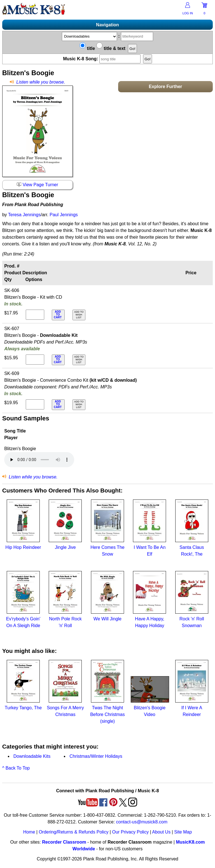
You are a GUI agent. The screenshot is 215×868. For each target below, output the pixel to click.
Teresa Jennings (24, 215)
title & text (111, 48)
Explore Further (165, 87)
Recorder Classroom (64, 842)
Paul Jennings (64, 215)
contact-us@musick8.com (142, 822)
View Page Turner (38, 185)
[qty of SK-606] (35, 315)
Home (29, 832)
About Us (161, 832)
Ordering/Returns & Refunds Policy (73, 832)
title (87, 48)
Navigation (107, 25)
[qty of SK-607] (35, 360)
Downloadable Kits (32, 756)
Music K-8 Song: (102, 59)
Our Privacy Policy (130, 832)
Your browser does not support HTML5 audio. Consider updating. (39, 460)
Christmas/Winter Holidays (96, 756)
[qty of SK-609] (35, 404)
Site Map (183, 832)
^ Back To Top (16, 768)
